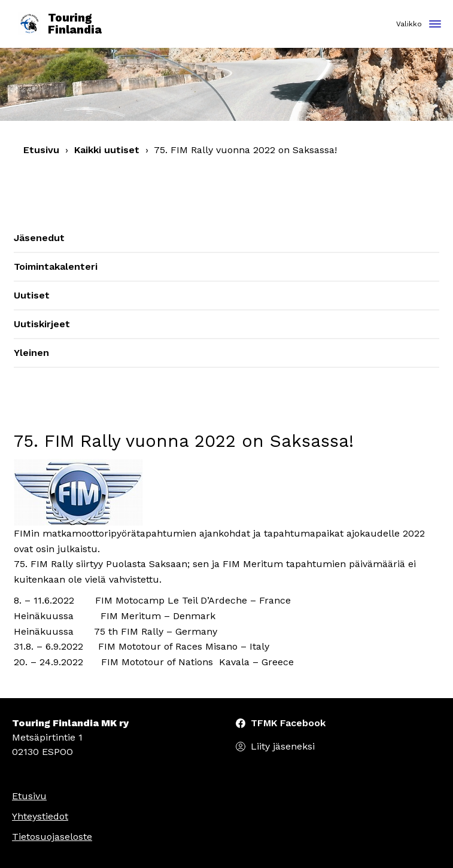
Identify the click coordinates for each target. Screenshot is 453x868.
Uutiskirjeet (42, 324)
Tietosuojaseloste (52, 837)
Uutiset (32, 295)
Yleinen (31, 353)
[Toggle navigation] (435, 25)
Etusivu (41, 150)
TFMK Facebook (288, 723)
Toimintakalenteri (56, 267)
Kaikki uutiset (107, 150)
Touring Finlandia (60, 24)
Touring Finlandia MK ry (70, 723)
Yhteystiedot (40, 816)
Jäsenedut (39, 238)
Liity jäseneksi (283, 746)
